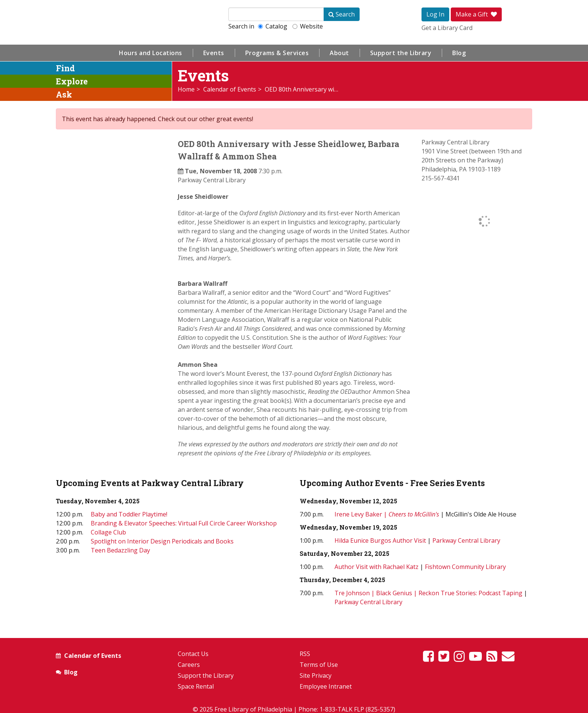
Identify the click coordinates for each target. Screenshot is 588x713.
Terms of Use (319, 665)
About (339, 53)
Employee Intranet (326, 686)
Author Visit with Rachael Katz (376, 567)
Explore (72, 81)
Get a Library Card (447, 28)
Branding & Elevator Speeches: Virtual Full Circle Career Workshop (184, 523)
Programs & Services (277, 53)
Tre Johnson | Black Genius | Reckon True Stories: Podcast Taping (428, 593)
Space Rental (196, 686)
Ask (64, 94)
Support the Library (401, 53)
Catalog (273, 26)
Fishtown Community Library (465, 567)
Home (186, 89)
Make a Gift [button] (476, 14)
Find (65, 68)
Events (214, 53)
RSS (305, 654)
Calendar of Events (230, 89)
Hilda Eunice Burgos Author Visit (380, 540)
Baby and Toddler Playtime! (129, 514)
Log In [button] (435, 14)
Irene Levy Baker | (388, 514)
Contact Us (193, 654)
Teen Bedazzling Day (120, 550)
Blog (459, 53)
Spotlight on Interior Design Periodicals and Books (162, 541)
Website (308, 26)
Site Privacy (316, 675)
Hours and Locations (151, 53)
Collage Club (108, 532)
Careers (189, 665)
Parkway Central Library (212, 180)
